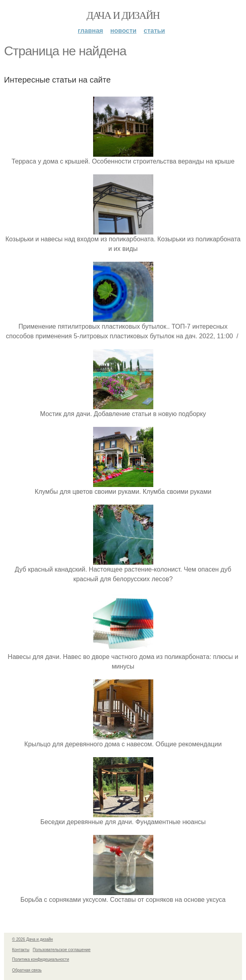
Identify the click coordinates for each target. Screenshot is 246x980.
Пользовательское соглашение (62, 950)
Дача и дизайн (123, 15)
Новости (123, 31)
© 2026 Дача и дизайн (33, 939)
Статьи (154, 31)
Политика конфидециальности (41, 959)
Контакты (21, 950)
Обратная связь (27, 970)
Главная (90, 31)
